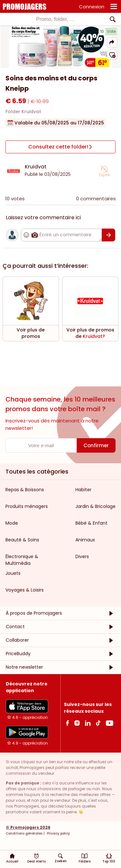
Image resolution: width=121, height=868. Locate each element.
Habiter (83, 490)
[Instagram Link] (77, 723)
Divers (82, 556)
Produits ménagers (27, 506)
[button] (112, 42)
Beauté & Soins (22, 540)
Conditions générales (24, 833)
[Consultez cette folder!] (60, 147)
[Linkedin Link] (88, 723)
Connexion (92, 7)
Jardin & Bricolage (95, 506)
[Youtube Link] (109, 723)
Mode (12, 523)
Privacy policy (58, 833)
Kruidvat (36, 167)
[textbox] (55, 19)
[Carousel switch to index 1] (61, 60)
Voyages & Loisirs (25, 590)
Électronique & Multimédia (22, 560)
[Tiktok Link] (98, 723)
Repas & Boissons (25, 490)
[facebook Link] (68, 723)
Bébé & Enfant (91, 523)
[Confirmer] (108, 235)
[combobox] (60, 19)
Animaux (85, 540)
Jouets (13, 573)
